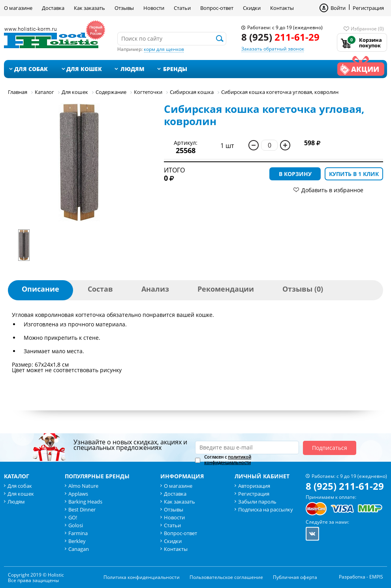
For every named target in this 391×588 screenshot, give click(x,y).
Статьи (182, 8)
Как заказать (89, 8)
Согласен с (228, 460)
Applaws (78, 494)
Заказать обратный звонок (273, 49)
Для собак (31, 69)
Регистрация (368, 8)
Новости (154, 8)
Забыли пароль (257, 502)
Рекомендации (226, 289)
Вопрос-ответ (217, 8)
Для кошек (84, 69)
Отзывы (124, 8)
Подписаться (330, 448)
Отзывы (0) (303, 289)
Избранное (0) (367, 29)
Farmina (78, 533)
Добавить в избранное (332, 190)
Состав (100, 289)
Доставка (53, 8)
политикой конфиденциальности (228, 460)
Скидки (252, 8)
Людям (133, 69)
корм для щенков (164, 49)
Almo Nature (83, 486)
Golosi (76, 525)
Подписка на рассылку (266, 509)
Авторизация (254, 486)
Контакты (282, 8)
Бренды (175, 69)
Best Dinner (82, 509)
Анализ (155, 289)
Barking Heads (85, 502)
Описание (40, 289)
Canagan (79, 549)
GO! (73, 517)
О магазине (18, 8)
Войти (338, 8)
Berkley (77, 541)
